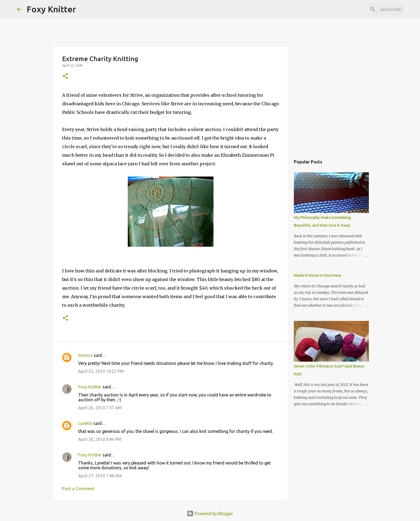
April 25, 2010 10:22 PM (101, 371)
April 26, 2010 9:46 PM (100, 439)
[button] (65, 76)
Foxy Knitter (51, 9)
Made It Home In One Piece (318, 275)
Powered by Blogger (210, 513)
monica (85, 355)
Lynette (85, 423)
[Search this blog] (376, 9)
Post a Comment (78, 489)
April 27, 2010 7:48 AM (100, 476)
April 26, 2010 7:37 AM (100, 408)
